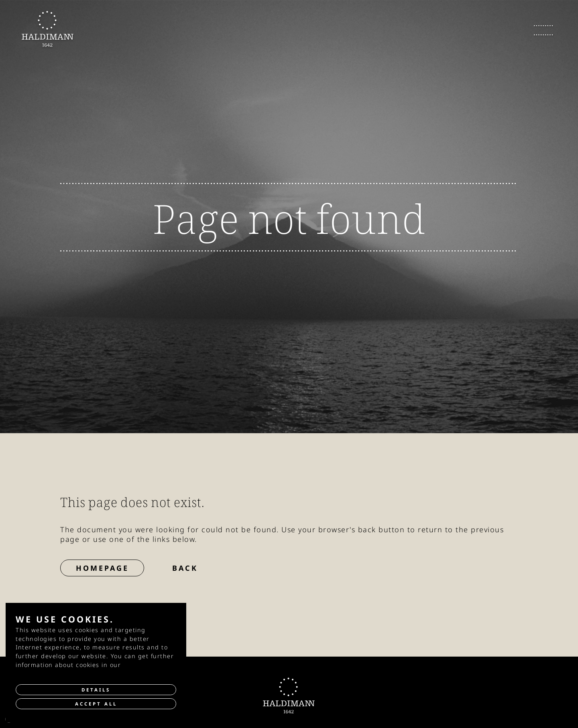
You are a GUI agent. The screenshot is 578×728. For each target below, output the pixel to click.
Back (185, 568)
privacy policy (145, 665)
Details (96, 690)
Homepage (102, 568)
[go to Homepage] (48, 29)
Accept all (96, 704)
